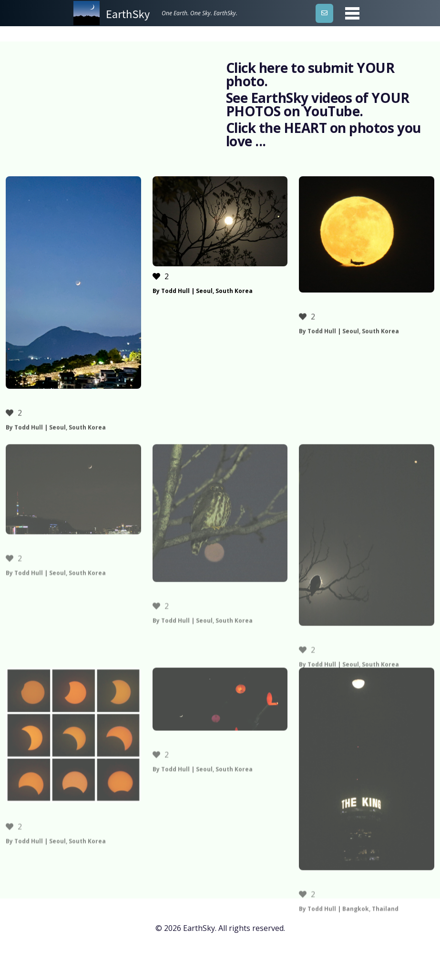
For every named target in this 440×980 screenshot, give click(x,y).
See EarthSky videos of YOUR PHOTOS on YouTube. (318, 104)
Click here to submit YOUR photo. (310, 74)
